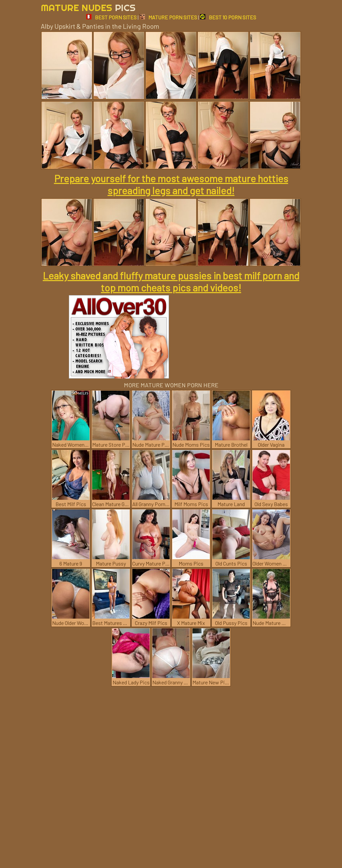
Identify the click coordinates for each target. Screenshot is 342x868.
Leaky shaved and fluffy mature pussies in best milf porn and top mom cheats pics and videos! (171, 281)
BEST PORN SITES (111, 17)
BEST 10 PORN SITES (228, 17)
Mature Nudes (88, 8)
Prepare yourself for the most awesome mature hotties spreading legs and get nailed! (171, 184)
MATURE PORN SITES (168, 17)
